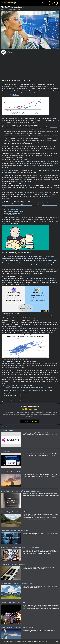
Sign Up (53, 3)
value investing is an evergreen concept (45, 260)
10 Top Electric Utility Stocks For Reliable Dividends (17, 628)
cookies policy (45, 641)
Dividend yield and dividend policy (13, 213)
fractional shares (19, 186)
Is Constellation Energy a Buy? (11, 472)
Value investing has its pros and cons (36, 270)
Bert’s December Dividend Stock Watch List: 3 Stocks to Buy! (20, 548)
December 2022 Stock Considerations (13, 565)
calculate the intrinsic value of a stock (19, 194)
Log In (44, 3)
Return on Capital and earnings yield (14, 211)
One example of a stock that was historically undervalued (20, 328)
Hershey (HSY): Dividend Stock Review (13, 603)
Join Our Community (30, 421)
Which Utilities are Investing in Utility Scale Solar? (16, 584)
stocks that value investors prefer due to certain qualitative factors (37, 164)
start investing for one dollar (44, 390)
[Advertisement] (30, 66)
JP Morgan (16, 95)
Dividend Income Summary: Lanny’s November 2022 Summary (21, 491)
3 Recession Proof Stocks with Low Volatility (15, 531)
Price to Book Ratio (9, 215)
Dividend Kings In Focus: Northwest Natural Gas (16, 512)
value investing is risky (13, 364)
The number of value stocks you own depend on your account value (23, 388)
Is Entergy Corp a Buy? (8, 430)
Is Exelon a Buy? (6, 451)
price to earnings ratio (12, 210)
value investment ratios (49, 205)
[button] (57, 641)
